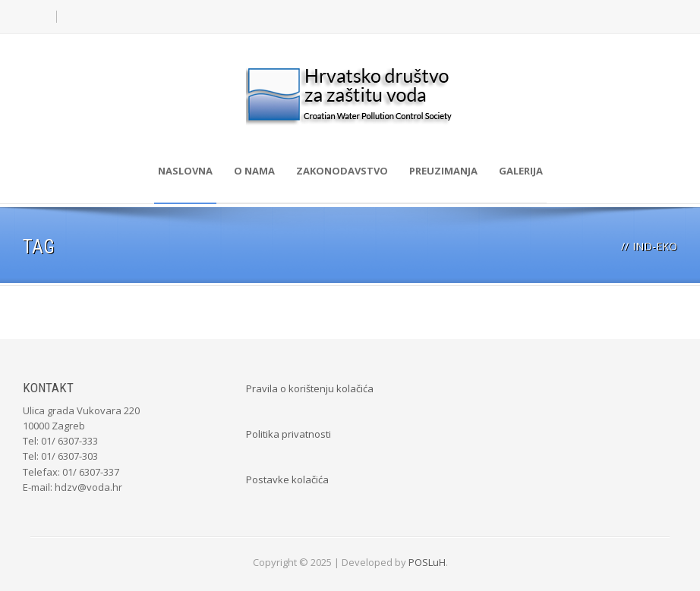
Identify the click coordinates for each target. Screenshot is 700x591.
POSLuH (427, 562)
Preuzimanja (443, 171)
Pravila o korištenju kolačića (310, 388)
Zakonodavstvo (342, 171)
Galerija (521, 171)
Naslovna (185, 171)
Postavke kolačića (287, 479)
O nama (254, 171)
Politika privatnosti (289, 434)
